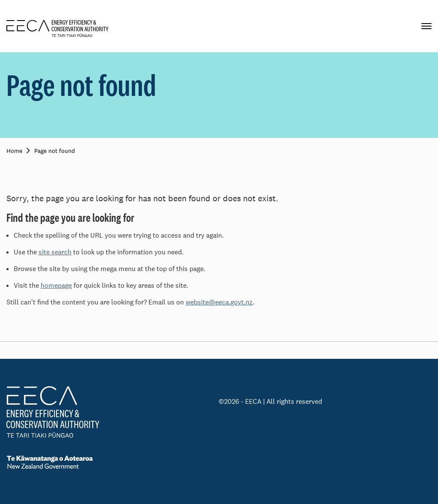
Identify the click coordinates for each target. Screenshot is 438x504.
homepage (56, 285)
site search (55, 252)
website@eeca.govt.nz (219, 302)
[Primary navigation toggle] (426, 26)
